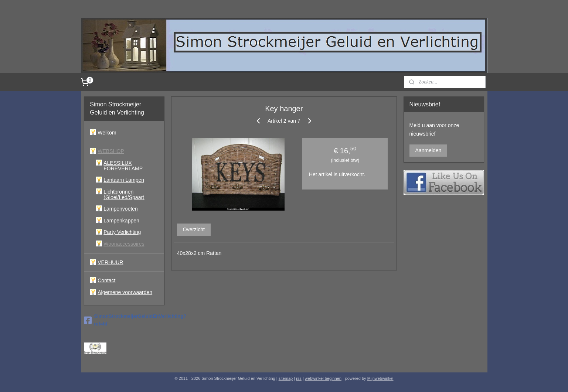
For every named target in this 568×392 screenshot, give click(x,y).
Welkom (107, 133)
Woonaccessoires (124, 244)
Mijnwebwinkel (380, 378)
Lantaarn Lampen (124, 180)
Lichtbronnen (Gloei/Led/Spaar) (124, 195)
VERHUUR (110, 262)
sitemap (286, 378)
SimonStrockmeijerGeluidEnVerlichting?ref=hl (124, 320)
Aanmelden (428, 150)
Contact (106, 280)
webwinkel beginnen (323, 378)
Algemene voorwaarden (125, 292)
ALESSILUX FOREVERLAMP (123, 166)
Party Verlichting (122, 232)
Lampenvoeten (121, 209)
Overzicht (194, 229)
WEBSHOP (111, 151)
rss (299, 378)
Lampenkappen (121, 221)
